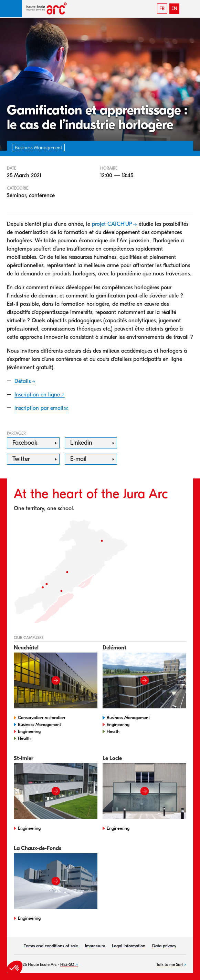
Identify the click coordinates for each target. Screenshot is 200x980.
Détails (23, 381)
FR (162, 8)
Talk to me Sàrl (170, 964)
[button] (11, 9)
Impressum (95, 946)
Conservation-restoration (41, 718)
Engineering (29, 731)
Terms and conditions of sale (51, 946)
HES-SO (67, 964)
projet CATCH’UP (112, 224)
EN (174, 8)
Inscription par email (39, 408)
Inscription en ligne (37, 395)
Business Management (39, 724)
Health (24, 738)
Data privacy (164, 946)
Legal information (129, 946)
